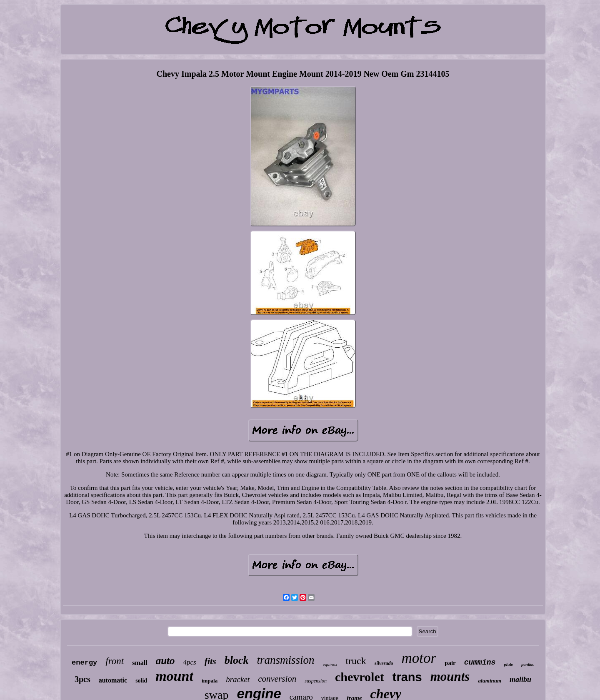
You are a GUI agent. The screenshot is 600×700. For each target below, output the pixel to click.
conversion (277, 679)
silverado (384, 663)
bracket (238, 679)
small (140, 663)
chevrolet (360, 677)
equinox (330, 664)
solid (141, 681)
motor (419, 658)
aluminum (490, 681)
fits (210, 661)
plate (508, 664)
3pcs (82, 679)
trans (407, 677)
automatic (113, 680)
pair (450, 663)
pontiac (528, 664)
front (115, 661)
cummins (480, 662)
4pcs (190, 662)
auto (165, 661)
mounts (450, 676)
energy (84, 663)
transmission (286, 660)
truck (356, 661)
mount (174, 676)
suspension (316, 681)
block (237, 660)
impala (210, 681)
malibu (520, 680)
